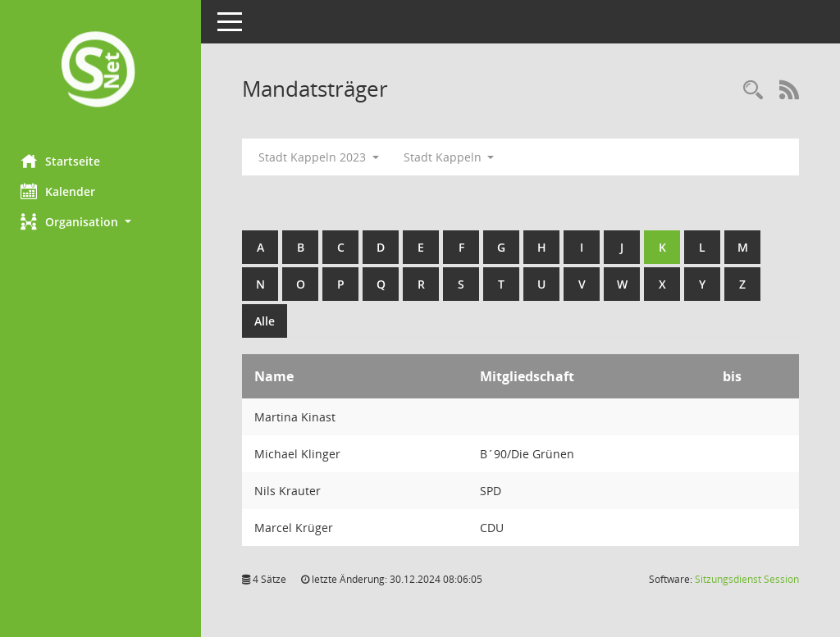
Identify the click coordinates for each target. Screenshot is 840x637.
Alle (269, 321)
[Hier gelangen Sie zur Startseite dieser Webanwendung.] (103, 71)
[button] (103, 222)
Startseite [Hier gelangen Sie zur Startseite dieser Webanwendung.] (64, 161)
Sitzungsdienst (747, 579)
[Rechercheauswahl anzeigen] (753, 91)
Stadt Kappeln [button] (453, 157)
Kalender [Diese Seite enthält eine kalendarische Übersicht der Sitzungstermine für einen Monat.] (62, 191)
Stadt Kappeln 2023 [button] (323, 157)
